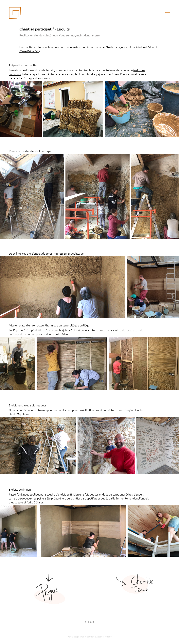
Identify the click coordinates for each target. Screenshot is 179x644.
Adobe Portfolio (104, 636)
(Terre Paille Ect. (29, 51)
